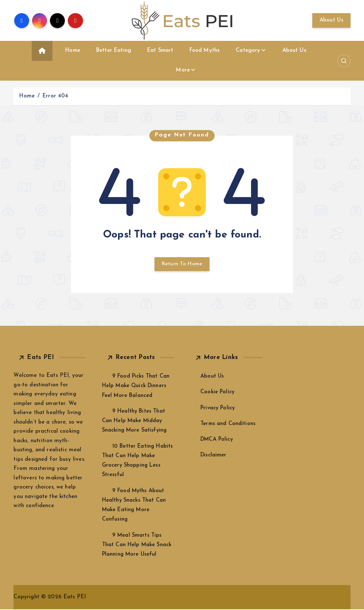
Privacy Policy (218, 409)
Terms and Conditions (228, 424)
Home (73, 51)
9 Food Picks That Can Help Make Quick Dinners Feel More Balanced (136, 387)
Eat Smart (160, 51)
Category (248, 51)
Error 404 (55, 96)
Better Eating (114, 51)
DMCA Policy (217, 440)
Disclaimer (214, 456)
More (183, 70)
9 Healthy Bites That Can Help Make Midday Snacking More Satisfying (136, 422)
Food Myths (205, 51)
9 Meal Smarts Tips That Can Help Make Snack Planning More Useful (137, 546)
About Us (331, 20)
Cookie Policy (218, 393)
